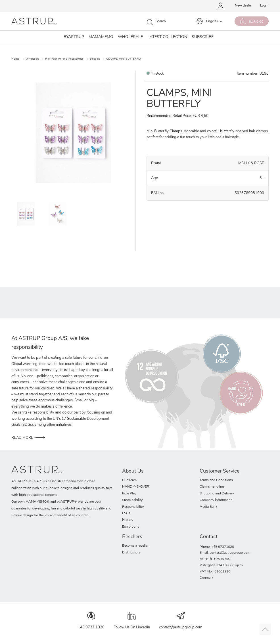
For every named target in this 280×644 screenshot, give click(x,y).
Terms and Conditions (216, 480)
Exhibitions (131, 527)
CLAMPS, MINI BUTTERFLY (124, 59)
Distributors (131, 553)
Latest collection (167, 37)
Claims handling (212, 487)
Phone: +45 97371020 (217, 547)
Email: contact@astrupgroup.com (225, 553)
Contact (209, 537)
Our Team (129, 480)
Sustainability (132, 500)
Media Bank (208, 507)
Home (15, 59)
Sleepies (95, 59)
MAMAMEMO (101, 37)
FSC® (127, 513)
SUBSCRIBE (203, 37)
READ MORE (22, 438)
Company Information (216, 500)
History (128, 520)
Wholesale (130, 37)
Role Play (129, 494)
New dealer (243, 6)
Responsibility (133, 507)
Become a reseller (135, 546)
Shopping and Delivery (217, 494)
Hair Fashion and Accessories (64, 59)
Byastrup (74, 37)
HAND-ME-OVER (136, 487)
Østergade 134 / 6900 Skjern (221, 565)
